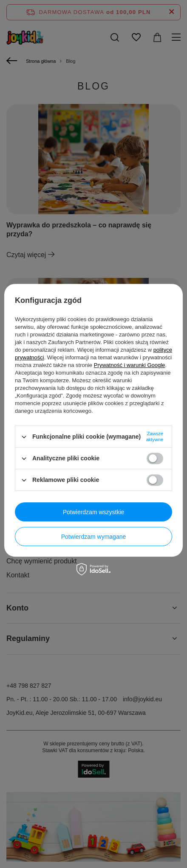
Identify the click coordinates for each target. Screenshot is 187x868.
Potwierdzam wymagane (94, 537)
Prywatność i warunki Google (130, 365)
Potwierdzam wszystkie (94, 512)
